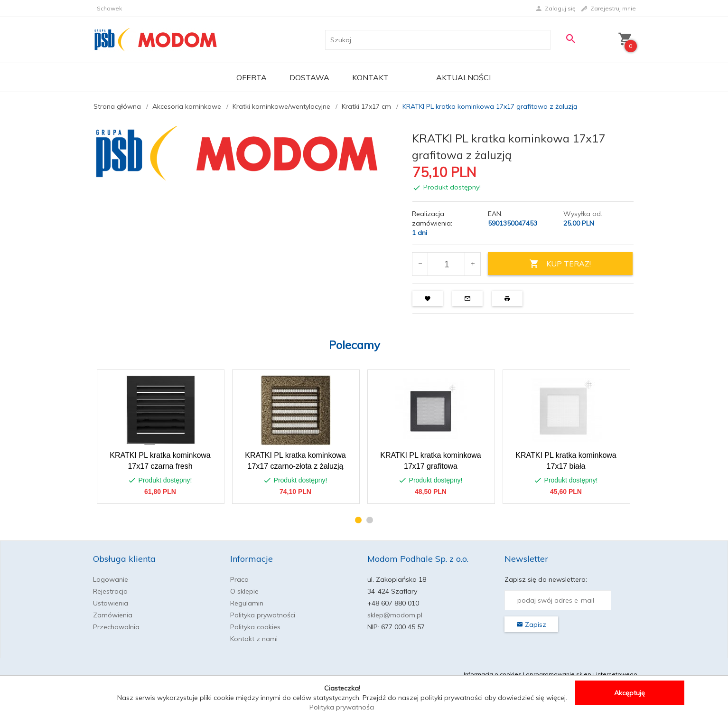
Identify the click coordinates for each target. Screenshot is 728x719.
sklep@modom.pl (395, 615)
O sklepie (244, 591)
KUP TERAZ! (560, 264)
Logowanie (111, 579)
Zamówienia (113, 615)
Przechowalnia (116, 627)
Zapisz (531, 624)
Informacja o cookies (493, 674)
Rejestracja (110, 591)
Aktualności (463, 77)
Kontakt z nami (254, 639)
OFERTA (252, 77)
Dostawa (309, 77)
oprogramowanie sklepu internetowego (582, 674)
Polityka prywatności (263, 615)
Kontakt (370, 77)
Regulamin (247, 603)
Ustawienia (111, 603)
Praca (239, 579)
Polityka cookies (255, 627)
